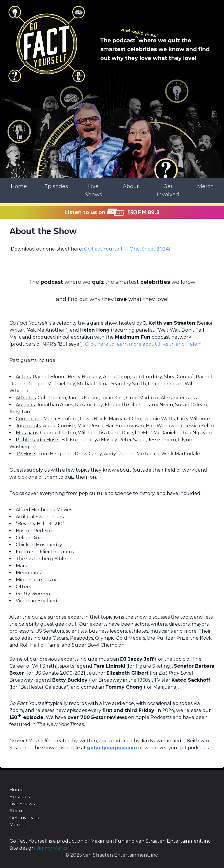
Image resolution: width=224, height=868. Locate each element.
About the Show (43, 231)
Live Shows (93, 190)
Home (19, 186)
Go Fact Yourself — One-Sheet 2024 (126, 249)
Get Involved (168, 190)
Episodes (56, 186)
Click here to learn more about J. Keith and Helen (143, 344)
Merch (205, 186)
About (131, 186)
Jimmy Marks (52, 848)
